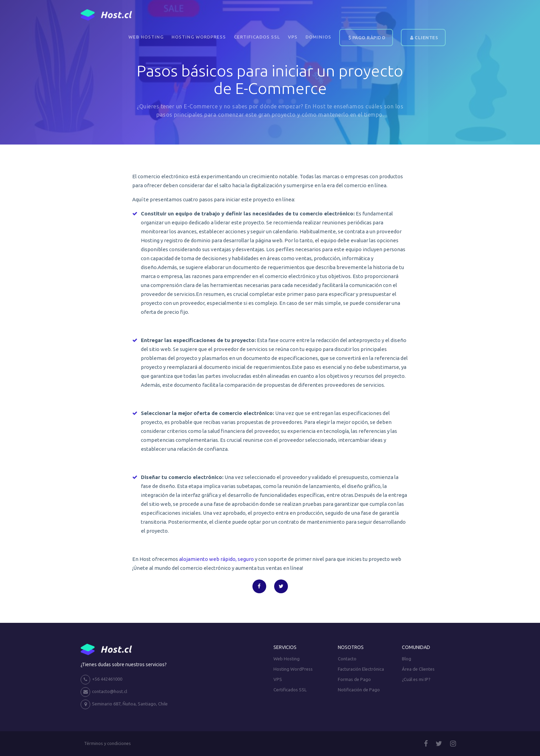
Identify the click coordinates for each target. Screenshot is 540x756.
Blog (407, 659)
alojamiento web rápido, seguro (216, 559)
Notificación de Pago (359, 690)
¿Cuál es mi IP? (416, 679)
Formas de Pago (354, 679)
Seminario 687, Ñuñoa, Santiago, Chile (124, 704)
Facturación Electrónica (361, 669)
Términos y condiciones (107, 743)
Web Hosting (146, 37)
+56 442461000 (101, 680)
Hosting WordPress (199, 37)
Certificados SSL (257, 37)
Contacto (347, 659)
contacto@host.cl (104, 692)
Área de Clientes (418, 669)
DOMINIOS (318, 37)
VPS (293, 37)
